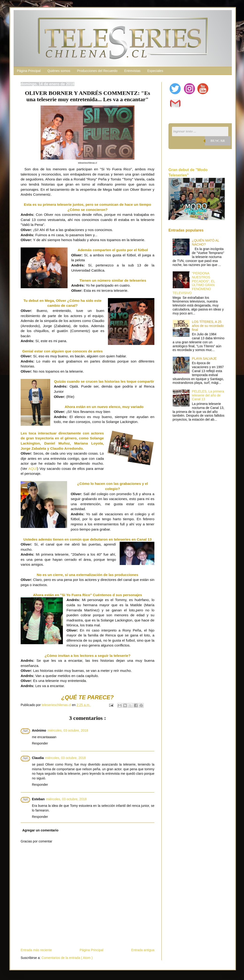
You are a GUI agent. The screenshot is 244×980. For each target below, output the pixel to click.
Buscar (218, 141)
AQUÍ (33, 469)
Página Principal (29, 71)
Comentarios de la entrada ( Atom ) (67, 958)
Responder (40, 743)
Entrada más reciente (36, 950)
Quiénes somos (59, 71)
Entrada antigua (143, 950)
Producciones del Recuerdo (97, 71)
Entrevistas (132, 71)
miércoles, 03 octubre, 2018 (68, 730)
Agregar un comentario (40, 830)
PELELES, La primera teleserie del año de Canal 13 (208, 395)
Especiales (155, 71)
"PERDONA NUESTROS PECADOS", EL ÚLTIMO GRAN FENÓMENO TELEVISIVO (194, 283)
